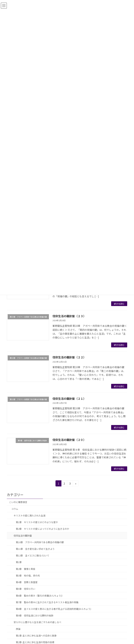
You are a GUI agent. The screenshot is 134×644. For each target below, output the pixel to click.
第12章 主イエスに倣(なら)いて (33, 555)
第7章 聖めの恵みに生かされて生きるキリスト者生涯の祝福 (47, 602)
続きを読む (119, 304)
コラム (15, 509)
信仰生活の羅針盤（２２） (69, 357)
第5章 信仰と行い (26, 589)
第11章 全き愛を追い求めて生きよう (35, 549)
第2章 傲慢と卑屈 (26, 569)
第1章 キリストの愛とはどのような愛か (37, 522)
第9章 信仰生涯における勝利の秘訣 (35, 615)
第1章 (19, 562)
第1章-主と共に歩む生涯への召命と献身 (36, 636)
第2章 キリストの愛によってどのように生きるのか (42, 529)
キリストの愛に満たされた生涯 (29, 515)
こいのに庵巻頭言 (18, 502)
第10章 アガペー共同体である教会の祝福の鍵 (40, 542)
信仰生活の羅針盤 (23, 535)
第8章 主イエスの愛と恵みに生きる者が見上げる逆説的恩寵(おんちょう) (53, 609)
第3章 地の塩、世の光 (28, 576)
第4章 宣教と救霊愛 (27, 582)
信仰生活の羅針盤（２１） (69, 399)
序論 (18, 629)
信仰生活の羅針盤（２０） (69, 440)
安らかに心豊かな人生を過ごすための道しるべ (37, 622)
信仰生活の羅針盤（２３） (69, 316)
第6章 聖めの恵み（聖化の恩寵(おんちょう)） (40, 595)
